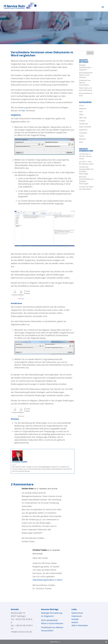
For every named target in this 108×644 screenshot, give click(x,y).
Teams (82, 136)
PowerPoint (83, 130)
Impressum (77, 616)
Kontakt (75, 619)
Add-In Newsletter (80, 625)
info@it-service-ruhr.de (21, 632)
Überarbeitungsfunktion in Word (47, 580)
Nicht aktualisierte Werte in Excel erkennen (86, 75)
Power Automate (85, 127)
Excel (81, 112)
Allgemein (83, 108)
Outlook (82, 121)
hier (23, 111)
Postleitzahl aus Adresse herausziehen (85, 83)
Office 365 (83, 118)
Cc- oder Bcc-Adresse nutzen (85, 156)
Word (81, 142)
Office (81, 115)
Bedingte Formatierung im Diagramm (85, 67)
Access (82, 105)
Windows (82, 139)
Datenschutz (77, 613)
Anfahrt (75, 622)
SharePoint (83, 133)
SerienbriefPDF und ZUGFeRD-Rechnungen (86, 171)
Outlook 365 (83, 124)
